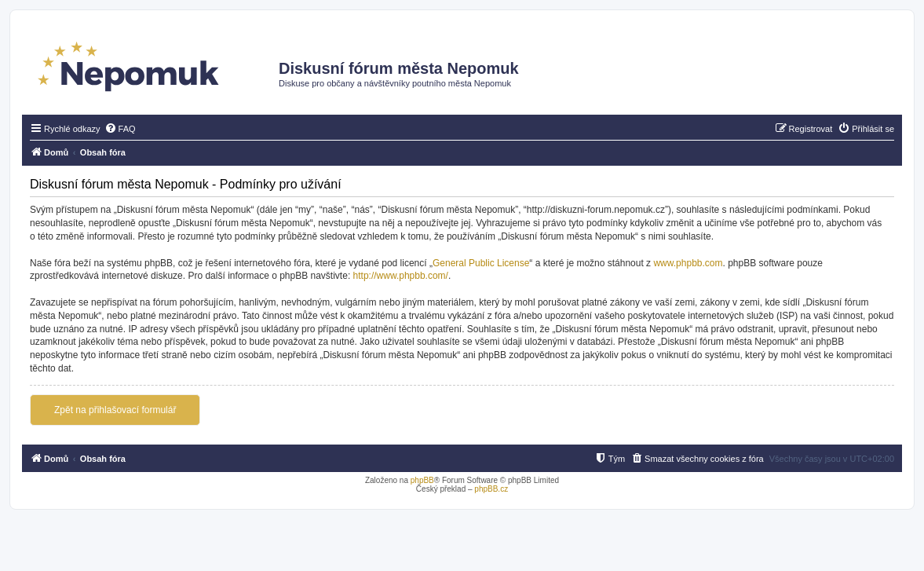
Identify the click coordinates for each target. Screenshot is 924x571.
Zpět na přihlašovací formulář (115, 410)
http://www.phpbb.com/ (401, 276)
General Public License (481, 263)
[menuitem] (120, 129)
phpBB (422, 480)
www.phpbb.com (688, 263)
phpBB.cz (491, 489)
